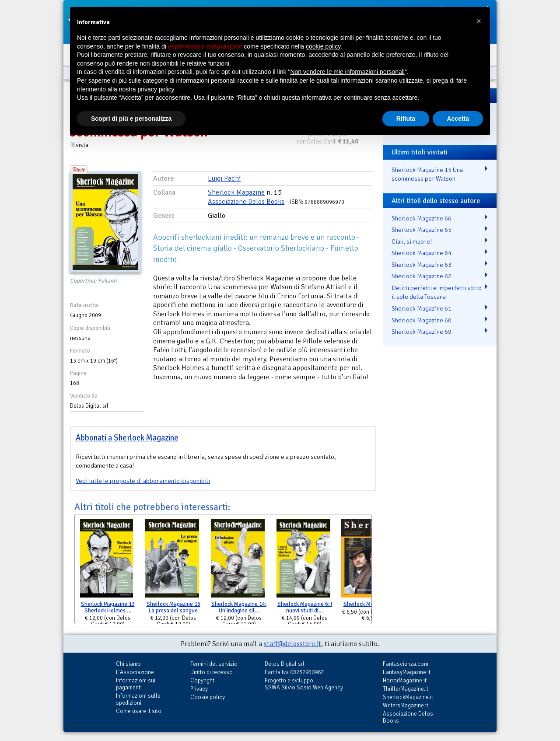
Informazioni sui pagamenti (136, 684)
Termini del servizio (214, 664)
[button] (479, 21)
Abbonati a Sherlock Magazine (127, 438)
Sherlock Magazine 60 (422, 320)
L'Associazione (135, 672)
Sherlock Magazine (236, 192)
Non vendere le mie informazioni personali (347, 72)
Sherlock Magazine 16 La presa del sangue (173, 607)
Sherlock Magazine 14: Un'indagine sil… (239, 607)
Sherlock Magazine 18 (370, 604)
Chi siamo (128, 664)
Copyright (202, 680)
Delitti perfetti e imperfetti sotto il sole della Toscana (437, 292)
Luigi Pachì (224, 178)
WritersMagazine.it (406, 705)
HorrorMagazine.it (405, 680)
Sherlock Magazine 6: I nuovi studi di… (305, 607)
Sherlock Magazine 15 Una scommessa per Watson (427, 174)
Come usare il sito (139, 711)
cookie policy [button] (323, 46)
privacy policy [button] (156, 89)
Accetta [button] (458, 119)
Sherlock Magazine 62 (422, 276)
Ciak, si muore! (412, 241)
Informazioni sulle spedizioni (138, 699)
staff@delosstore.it (292, 644)
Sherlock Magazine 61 (422, 308)
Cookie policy (208, 697)
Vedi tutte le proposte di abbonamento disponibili (143, 481)
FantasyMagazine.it (407, 672)
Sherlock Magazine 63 (422, 265)
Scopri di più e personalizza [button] (131, 119)
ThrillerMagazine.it (406, 689)
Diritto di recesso (212, 672)
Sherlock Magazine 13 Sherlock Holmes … (108, 607)
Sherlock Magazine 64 (422, 253)
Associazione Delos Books (246, 202)
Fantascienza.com (406, 664)
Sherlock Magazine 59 (422, 332)
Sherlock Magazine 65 (422, 230)
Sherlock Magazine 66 (422, 218)
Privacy (199, 689)
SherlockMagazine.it (408, 697)
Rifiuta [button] (406, 119)
